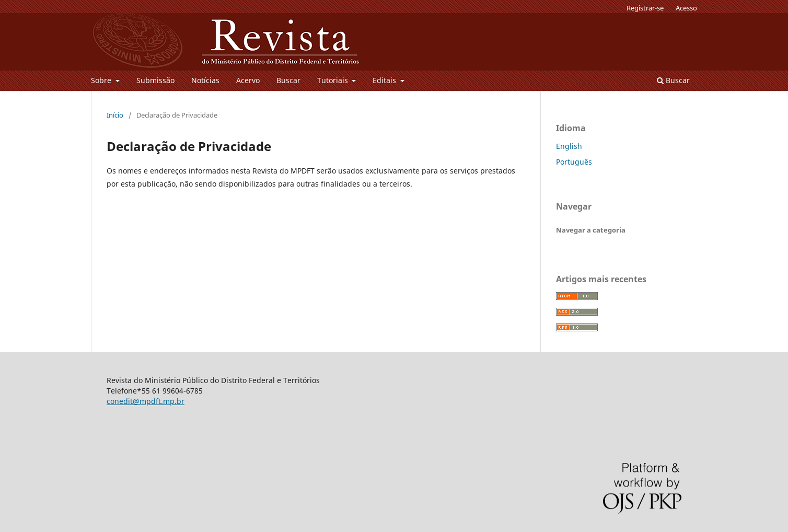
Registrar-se (645, 8)
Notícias (205, 80)
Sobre (102, 80)
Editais (385, 80)
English (569, 146)
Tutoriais (334, 80)
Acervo (248, 80)
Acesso (686, 8)
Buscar (288, 80)
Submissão (155, 80)
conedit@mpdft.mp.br (146, 401)
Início (115, 115)
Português (574, 162)
